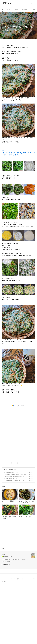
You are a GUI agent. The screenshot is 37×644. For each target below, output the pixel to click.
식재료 (16, 9)
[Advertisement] (18, 406)
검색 (30, 3)
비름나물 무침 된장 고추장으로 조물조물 (13, 476)
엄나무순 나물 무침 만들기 (10, 478)
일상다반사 (25, 9)
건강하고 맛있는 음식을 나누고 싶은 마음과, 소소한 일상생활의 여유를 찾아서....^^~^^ (15, 560)
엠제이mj (6, 3)
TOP (34, 580)
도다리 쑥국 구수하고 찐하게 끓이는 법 (13, 480)
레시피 (9, 9)
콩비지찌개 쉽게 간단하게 (10, 472)
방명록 (33, 9)
